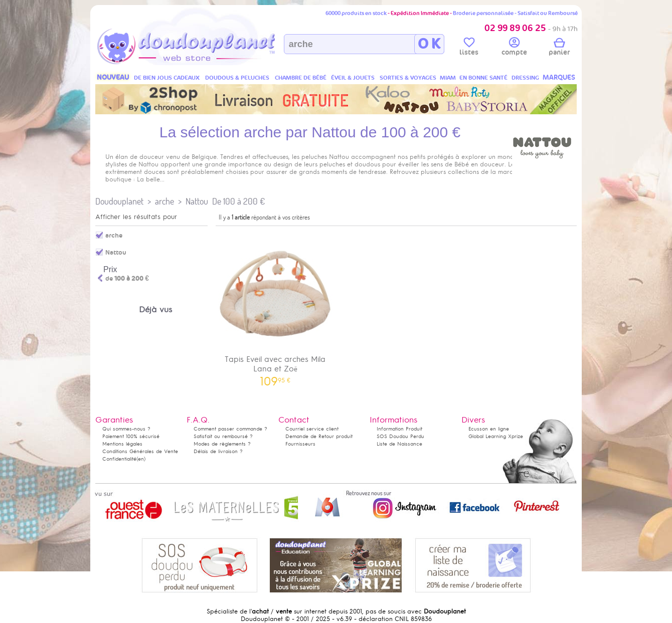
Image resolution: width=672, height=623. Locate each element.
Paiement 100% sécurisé (131, 436)
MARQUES (559, 77)
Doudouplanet (119, 201)
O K (429, 44)
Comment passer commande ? (230, 429)
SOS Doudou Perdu (400, 436)
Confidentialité (119, 459)
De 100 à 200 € (238, 201)
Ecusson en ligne (489, 429)
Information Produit (399, 429)
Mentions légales (122, 444)
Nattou (197, 201)
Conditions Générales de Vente (140, 451)
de (127, 279)
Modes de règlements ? (222, 444)
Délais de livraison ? (218, 451)
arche (164, 201)
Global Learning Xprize (496, 436)
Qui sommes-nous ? (126, 429)
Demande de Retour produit (319, 436)
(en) (141, 459)
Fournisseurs (300, 444)
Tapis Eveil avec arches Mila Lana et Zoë (275, 308)
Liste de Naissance (399, 444)
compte (514, 48)
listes (469, 48)
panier (559, 48)
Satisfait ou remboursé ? (223, 436)
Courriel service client (312, 429)
